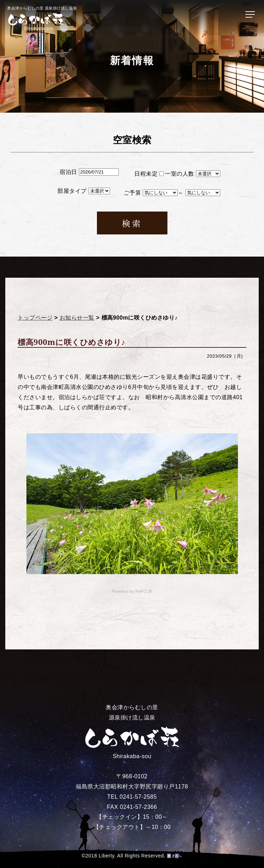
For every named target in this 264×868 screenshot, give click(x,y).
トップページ (35, 318)
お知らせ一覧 (77, 318)
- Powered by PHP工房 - (132, 591)
